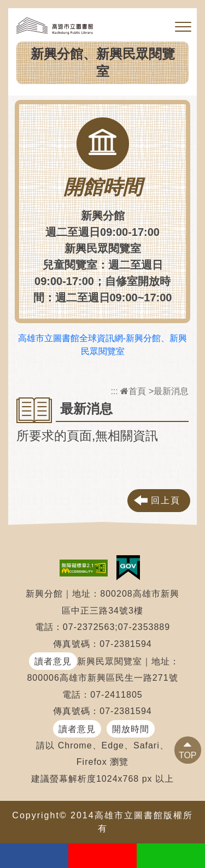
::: (114, 391)
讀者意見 (53, 661)
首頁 (133, 391)
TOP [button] (188, 755)
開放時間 (131, 729)
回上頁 (166, 500)
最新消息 (171, 391)
